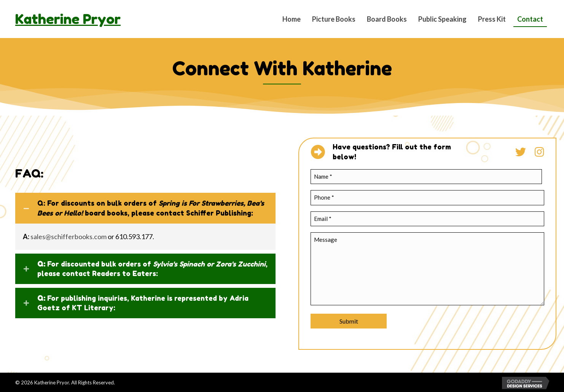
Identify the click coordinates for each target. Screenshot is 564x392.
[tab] (145, 208)
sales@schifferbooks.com (69, 236)
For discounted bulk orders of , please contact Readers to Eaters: (152, 269)
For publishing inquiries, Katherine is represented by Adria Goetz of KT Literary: (143, 303)
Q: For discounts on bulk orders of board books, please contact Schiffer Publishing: (151, 208)
